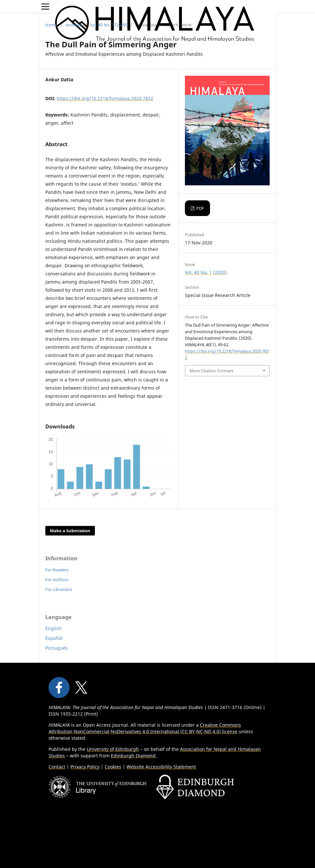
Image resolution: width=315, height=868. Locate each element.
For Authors (57, 580)
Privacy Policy (85, 767)
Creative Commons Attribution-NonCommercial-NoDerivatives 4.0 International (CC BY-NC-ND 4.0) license (145, 728)
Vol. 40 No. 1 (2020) (109, 25)
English (53, 628)
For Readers (57, 570)
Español (54, 638)
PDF (200, 208)
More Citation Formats (211, 371)
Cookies (113, 767)
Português (57, 648)
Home (51, 25)
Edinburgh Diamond (133, 756)
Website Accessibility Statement (161, 767)
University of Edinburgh (113, 749)
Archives (74, 25)
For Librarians (59, 589)
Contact (57, 767)
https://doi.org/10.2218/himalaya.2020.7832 (105, 98)
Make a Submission (70, 531)
